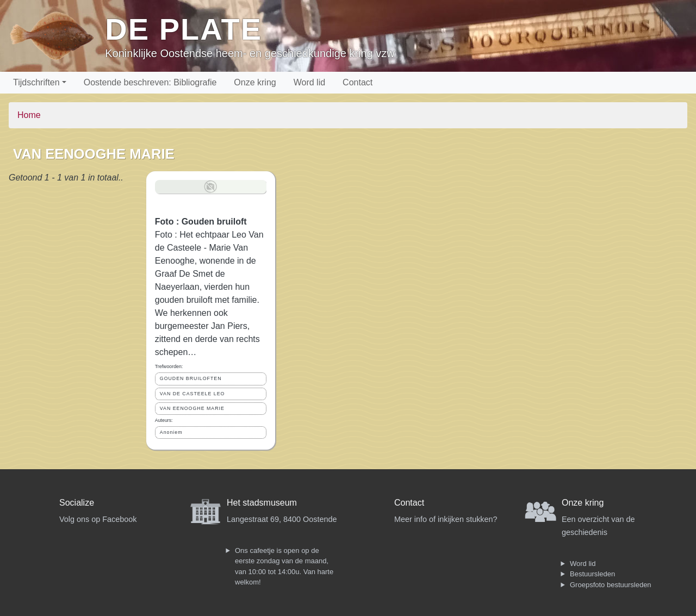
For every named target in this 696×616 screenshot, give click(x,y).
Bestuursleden (592, 574)
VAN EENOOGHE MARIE (192, 408)
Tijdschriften (36, 82)
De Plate (184, 29)
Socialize (77, 503)
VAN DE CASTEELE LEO (192, 394)
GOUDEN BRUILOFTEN (191, 378)
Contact (358, 82)
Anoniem (171, 432)
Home (29, 115)
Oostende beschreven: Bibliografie (150, 82)
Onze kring (255, 82)
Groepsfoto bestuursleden (611, 585)
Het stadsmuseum (262, 503)
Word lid (309, 82)
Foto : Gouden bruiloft (201, 222)
